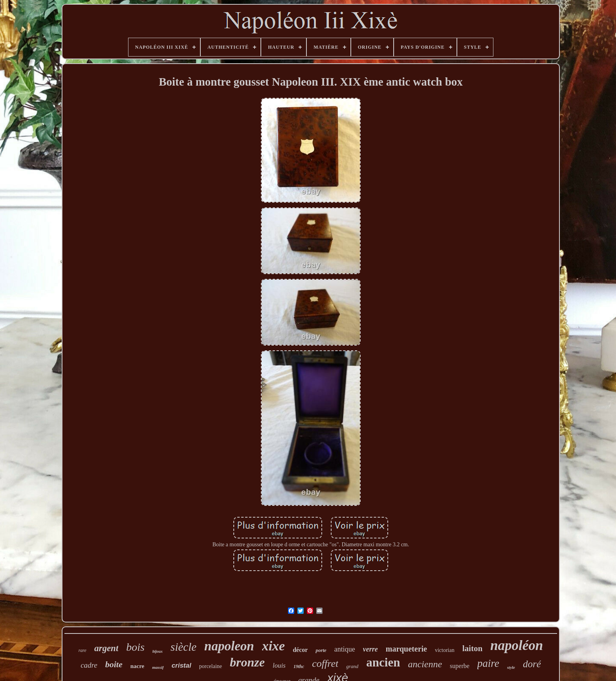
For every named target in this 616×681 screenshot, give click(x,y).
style (511, 667)
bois (135, 647)
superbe (460, 666)
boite (114, 664)
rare (82, 650)
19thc (299, 666)
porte (321, 650)
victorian (445, 650)
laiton (472, 648)
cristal (181, 665)
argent (106, 648)
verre (370, 649)
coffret (325, 664)
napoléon (517, 645)
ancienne (425, 664)
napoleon (229, 646)
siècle (183, 647)
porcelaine (211, 666)
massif (158, 667)
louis (279, 665)
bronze (247, 662)
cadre (89, 665)
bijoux (158, 651)
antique (345, 649)
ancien (383, 662)
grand (352, 666)
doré (532, 664)
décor (300, 650)
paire (488, 663)
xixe (274, 646)
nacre (137, 666)
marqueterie (406, 649)
